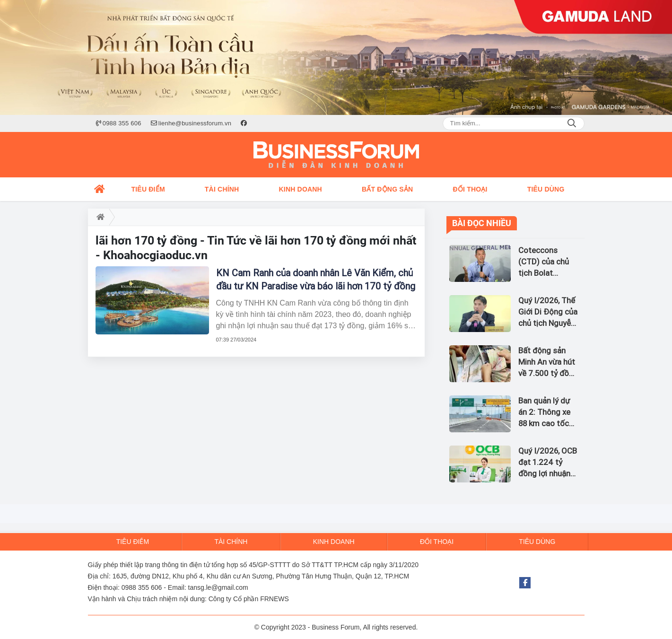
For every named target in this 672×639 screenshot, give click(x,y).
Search (572, 123)
